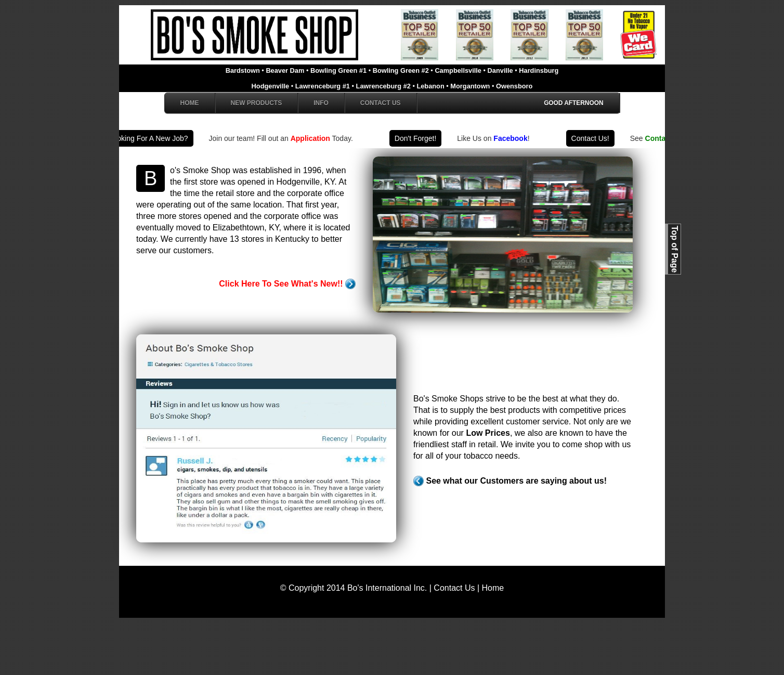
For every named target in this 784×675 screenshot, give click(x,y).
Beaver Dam (286, 70)
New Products (257, 103)
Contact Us (381, 103)
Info (321, 103)
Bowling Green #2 (402, 70)
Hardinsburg (539, 70)
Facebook (513, 138)
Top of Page (675, 249)
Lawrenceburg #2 (384, 86)
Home (190, 103)
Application (313, 138)
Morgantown (471, 86)
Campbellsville (459, 70)
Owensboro (514, 86)
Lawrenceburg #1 (324, 86)
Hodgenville (271, 86)
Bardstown (244, 70)
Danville (501, 70)
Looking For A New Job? (151, 138)
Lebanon (431, 86)
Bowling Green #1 (339, 70)
